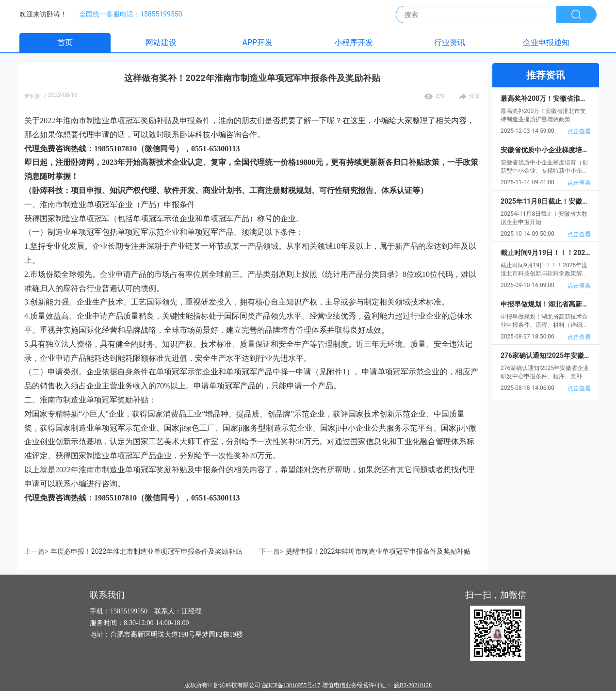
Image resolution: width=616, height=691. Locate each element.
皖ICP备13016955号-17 (291, 685)
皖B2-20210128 (413, 685)
